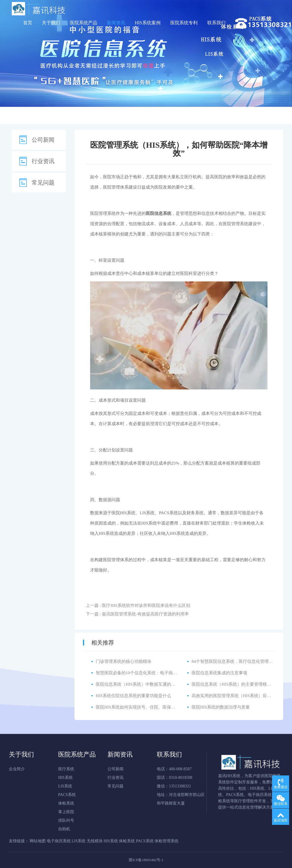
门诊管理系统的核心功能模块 (124, 661)
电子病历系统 (59, 841)
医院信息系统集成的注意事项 (219, 673)
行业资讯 (43, 161)
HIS (149, 523)
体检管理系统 (167, 841)
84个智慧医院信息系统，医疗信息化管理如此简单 (239, 661)
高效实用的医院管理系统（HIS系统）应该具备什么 (240, 696)
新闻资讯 (116, 23)
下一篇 (137, 614)
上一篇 (138, 605)
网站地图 (38, 841)
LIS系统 (65, 786)
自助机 (64, 829)
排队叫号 (66, 820)
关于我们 (51, 23)
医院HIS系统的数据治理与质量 (221, 707)
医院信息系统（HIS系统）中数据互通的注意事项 (142, 684)
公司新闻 (43, 140)
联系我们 (216, 23)
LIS (147, 513)
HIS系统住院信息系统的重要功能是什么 (133, 696)
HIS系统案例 (148, 23)
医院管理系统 (103, 213)
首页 (28, 23)
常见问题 (43, 183)
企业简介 (17, 769)
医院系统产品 (84, 23)
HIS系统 (128, 513)
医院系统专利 (184, 23)
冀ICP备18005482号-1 (146, 860)
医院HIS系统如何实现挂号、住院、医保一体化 (140, 707)
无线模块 (95, 841)
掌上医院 (66, 812)
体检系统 (66, 803)
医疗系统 (66, 769)
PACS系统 (168, 513)
